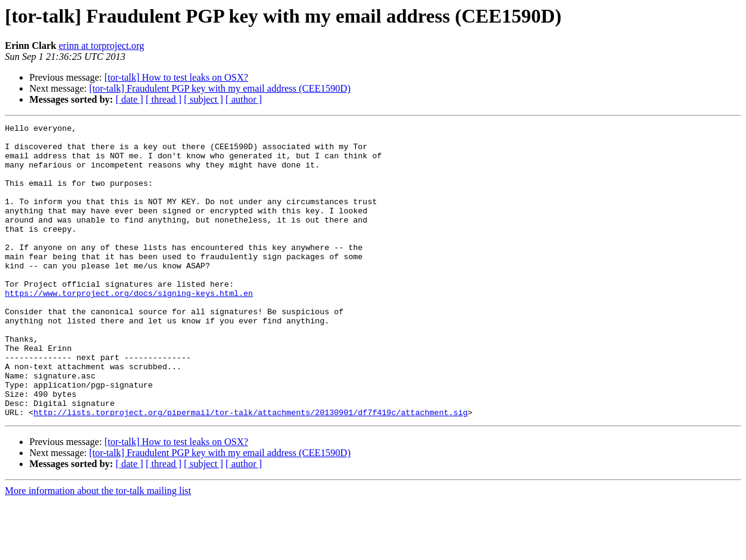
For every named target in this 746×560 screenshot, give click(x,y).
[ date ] (129, 99)
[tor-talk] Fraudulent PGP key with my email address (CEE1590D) (220, 88)
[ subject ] (204, 99)
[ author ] (244, 99)
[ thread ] (164, 99)
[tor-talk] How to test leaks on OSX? (176, 77)
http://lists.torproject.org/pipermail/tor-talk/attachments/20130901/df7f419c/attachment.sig (251, 471)
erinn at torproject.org (102, 46)
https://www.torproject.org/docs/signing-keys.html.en (129, 328)
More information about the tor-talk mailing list (98, 549)
